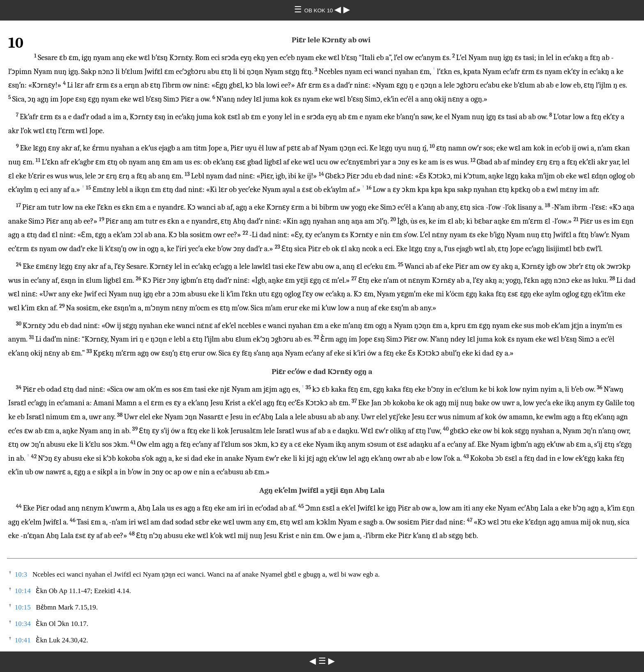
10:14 (23, 591)
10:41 (23, 640)
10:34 (23, 624)
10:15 (23, 607)
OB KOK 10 (319, 10)
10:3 (21, 574)
